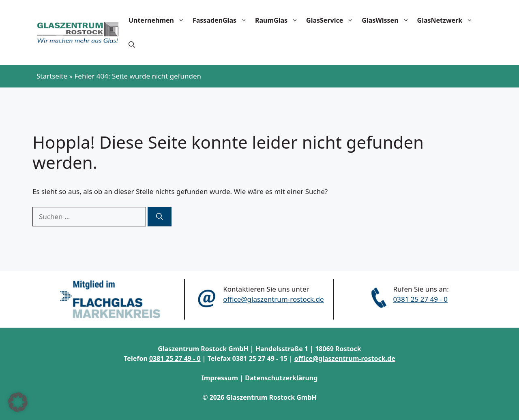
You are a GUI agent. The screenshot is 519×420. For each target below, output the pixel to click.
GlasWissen (387, 20)
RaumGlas (279, 20)
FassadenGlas (222, 20)
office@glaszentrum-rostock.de (273, 299)
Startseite (52, 76)
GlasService (332, 20)
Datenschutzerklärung (281, 378)
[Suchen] (160, 217)
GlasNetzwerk (447, 20)
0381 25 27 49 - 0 (420, 299)
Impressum (220, 378)
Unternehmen (159, 20)
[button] (132, 45)
